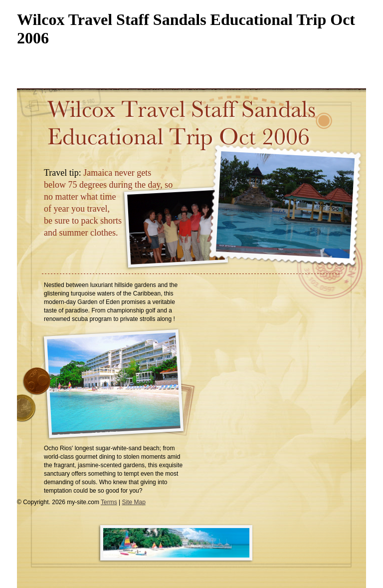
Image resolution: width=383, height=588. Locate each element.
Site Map (134, 502)
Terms (109, 502)
